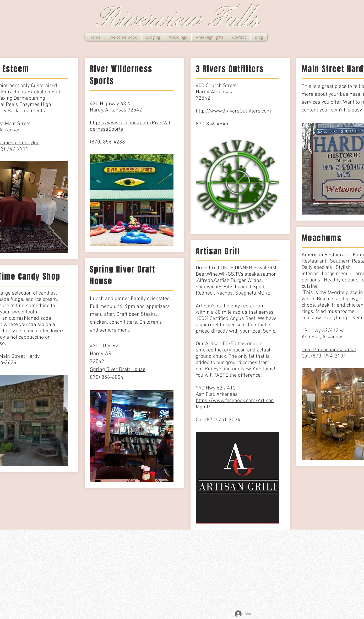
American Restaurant (325, 255)
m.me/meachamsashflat (329, 350)
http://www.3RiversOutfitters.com (233, 111)
